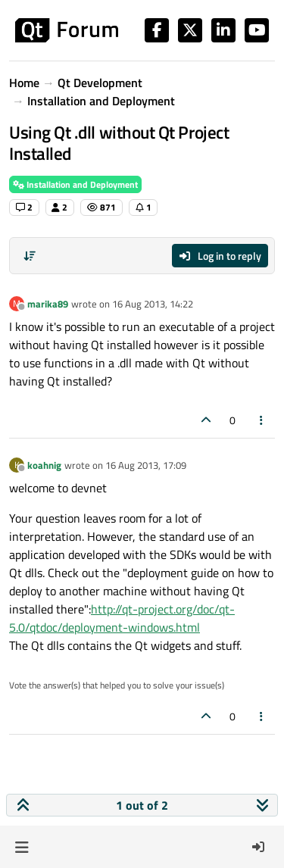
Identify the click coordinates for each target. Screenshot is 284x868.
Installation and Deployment (75, 184)
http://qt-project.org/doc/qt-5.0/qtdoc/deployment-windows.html (122, 618)
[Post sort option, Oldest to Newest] (30, 256)
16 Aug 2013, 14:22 (153, 304)
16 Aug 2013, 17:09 (146, 465)
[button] (22, 847)
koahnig (44, 465)
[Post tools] (262, 420)
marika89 (48, 304)
